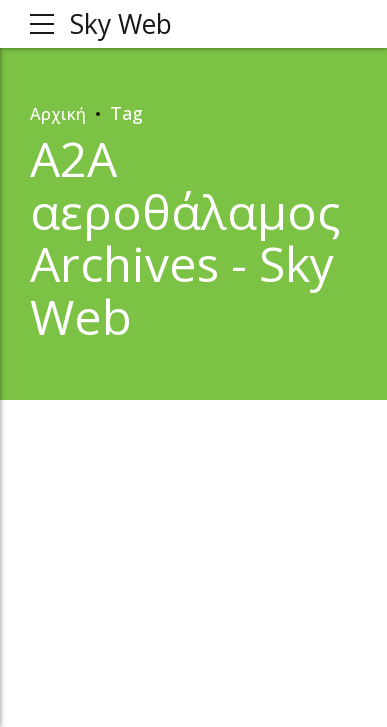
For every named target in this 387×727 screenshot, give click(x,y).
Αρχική (59, 113)
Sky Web (125, 24)
